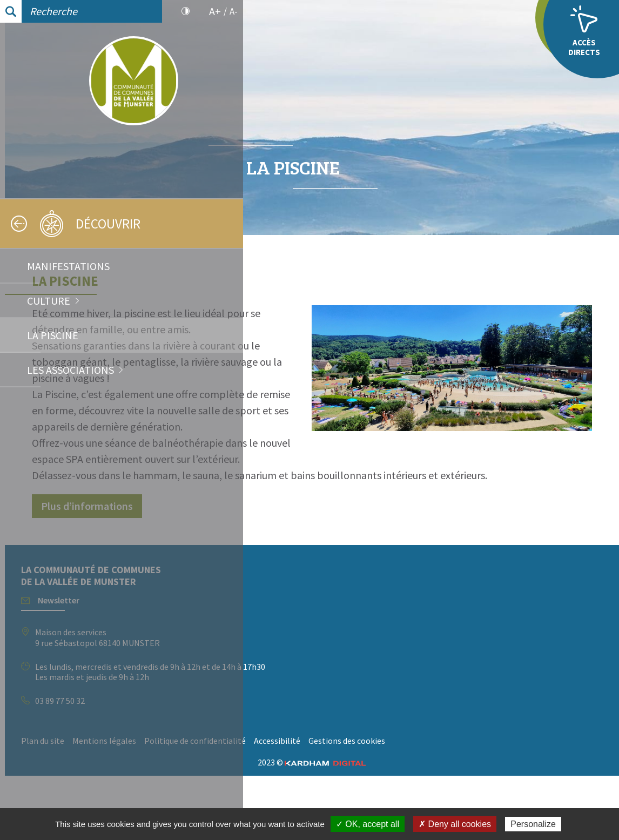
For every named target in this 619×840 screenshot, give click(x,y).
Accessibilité (515, 789)
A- (234, 11)
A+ (215, 11)
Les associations (70, 370)
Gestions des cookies (298, 805)
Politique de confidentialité (433, 789)
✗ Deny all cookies (455, 824)
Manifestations (68, 266)
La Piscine (53, 335)
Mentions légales (342, 789)
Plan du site (281, 789)
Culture (49, 301)
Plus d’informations (325, 555)
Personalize (533, 824)
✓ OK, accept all (368, 824)
